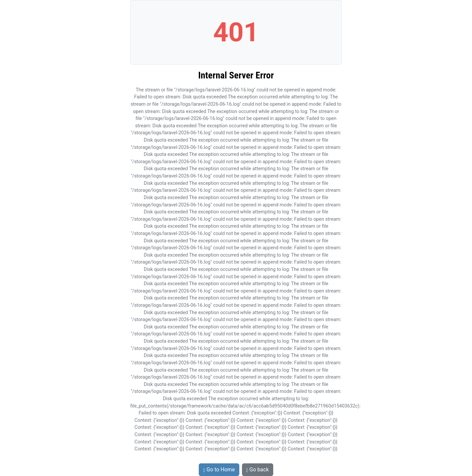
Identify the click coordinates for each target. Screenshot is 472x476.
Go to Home (219, 470)
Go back (258, 470)
